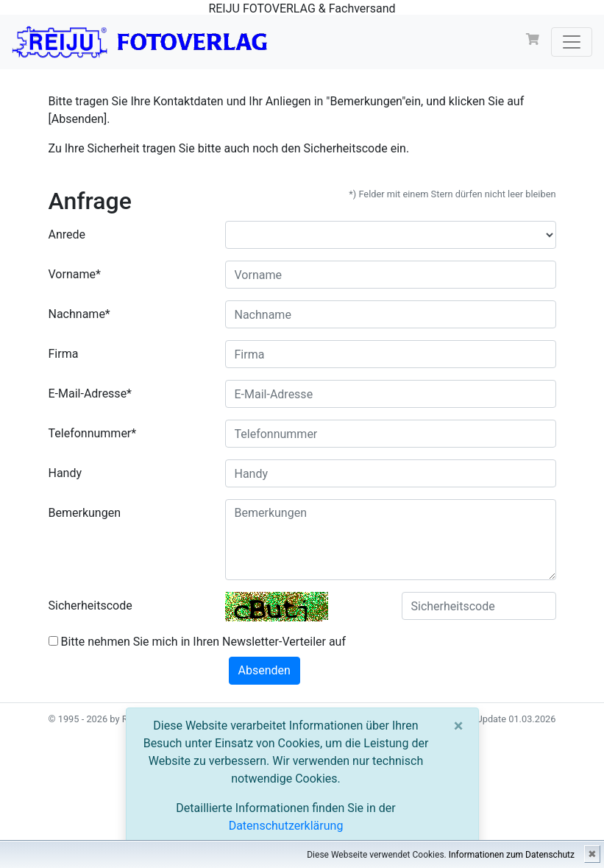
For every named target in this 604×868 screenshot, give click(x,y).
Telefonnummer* (93, 433)
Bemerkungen (85, 513)
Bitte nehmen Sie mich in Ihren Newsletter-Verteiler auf (198, 642)
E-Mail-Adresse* (90, 394)
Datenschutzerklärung (286, 826)
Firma (64, 354)
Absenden (264, 670)
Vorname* (75, 274)
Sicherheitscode (90, 606)
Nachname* (79, 314)
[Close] (459, 726)
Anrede (67, 234)
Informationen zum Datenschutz (512, 855)
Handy (65, 473)
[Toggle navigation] (572, 42)
